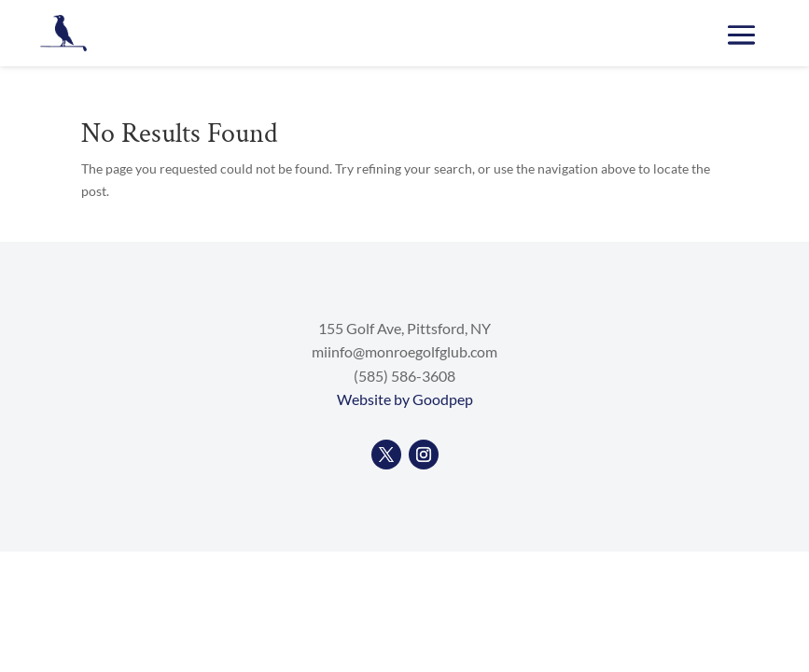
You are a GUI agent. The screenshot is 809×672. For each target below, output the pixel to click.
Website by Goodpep (405, 399)
